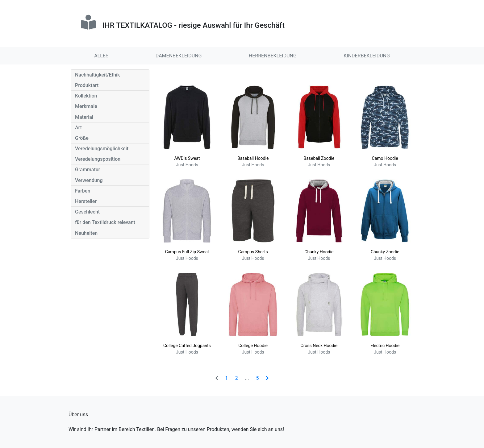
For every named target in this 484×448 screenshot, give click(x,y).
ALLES (101, 56)
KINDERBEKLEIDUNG (367, 56)
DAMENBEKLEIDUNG (179, 56)
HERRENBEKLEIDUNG (273, 56)
